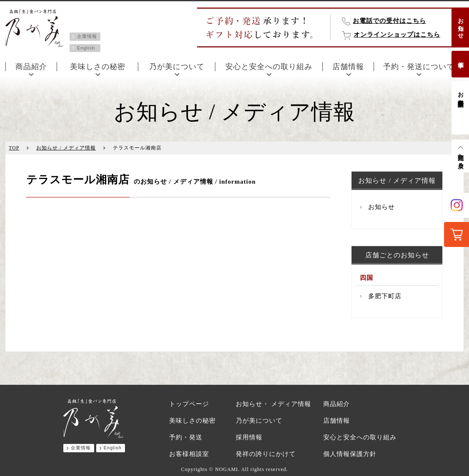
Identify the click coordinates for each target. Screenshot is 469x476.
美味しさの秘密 (98, 67)
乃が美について (177, 67)
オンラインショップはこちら (397, 35)
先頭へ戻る (460, 158)
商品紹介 (31, 67)
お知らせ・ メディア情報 (273, 404)
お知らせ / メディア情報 (66, 148)
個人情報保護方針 (350, 454)
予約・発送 (186, 437)
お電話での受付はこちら (389, 21)
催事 (460, 58)
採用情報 (249, 437)
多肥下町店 (385, 296)
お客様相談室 (460, 92)
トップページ (189, 404)
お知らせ (460, 25)
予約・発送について (419, 67)
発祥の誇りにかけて (266, 454)
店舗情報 (348, 67)
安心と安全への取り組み (269, 67)
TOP (14, 148)
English (86, 48)
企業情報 (87, 36)
